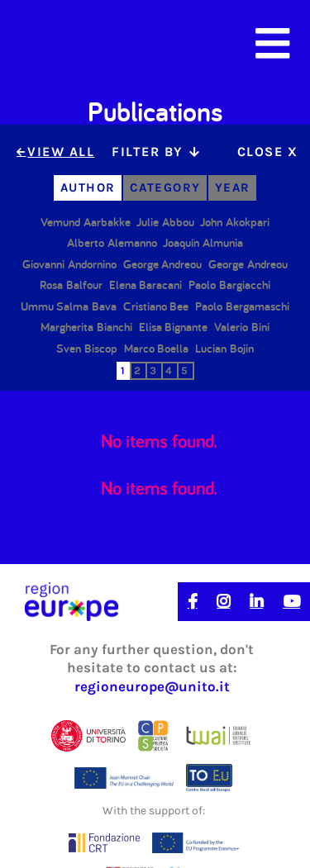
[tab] (155, 152)
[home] (81, 44)
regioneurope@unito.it (152, 686)
